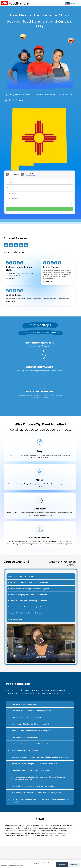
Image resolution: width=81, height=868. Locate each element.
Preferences (74, 865)
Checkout (40, 209)
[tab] (12, 174)
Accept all (62, 864)
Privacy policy (19, 866)
